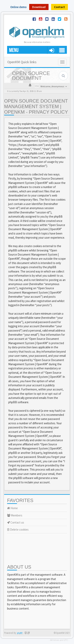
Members (15, 515)
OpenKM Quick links (22, 62)
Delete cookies (18, 530)
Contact (59, 7)
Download (39, 7)
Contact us (16, 522)
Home (12, 508)
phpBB (20, 633)
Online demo (18, 7)
